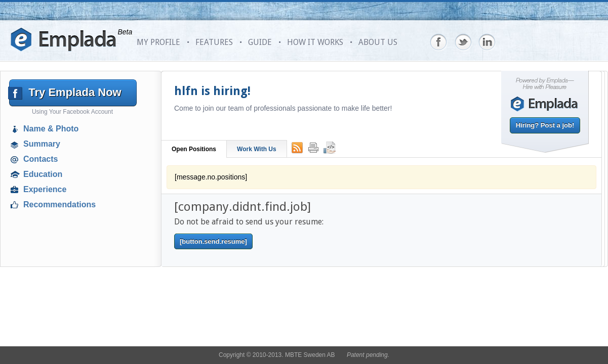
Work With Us (257, 149)
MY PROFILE (158, 42)
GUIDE (260, 42)
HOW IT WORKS (315, 42)
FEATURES (214, 42)
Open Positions (194, 149)
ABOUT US (378, 42)
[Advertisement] (74, 286)
